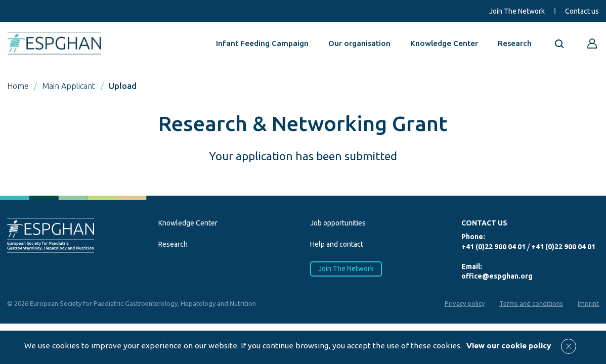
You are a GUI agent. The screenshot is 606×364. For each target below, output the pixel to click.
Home (18, 86)
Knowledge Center (444, 43)
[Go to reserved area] (592, 43)
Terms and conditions (531, 303)
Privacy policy (465, 303)
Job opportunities (338, 223)
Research (515, 43)
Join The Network (517, 11)
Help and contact (337, 244)
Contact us (582, 11)
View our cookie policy (509, 346)
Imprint (588, 303)
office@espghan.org (497, 276)
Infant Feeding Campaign (262, 43)
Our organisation (359, 43)
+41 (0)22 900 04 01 (493, 247)
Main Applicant (69, 86)
